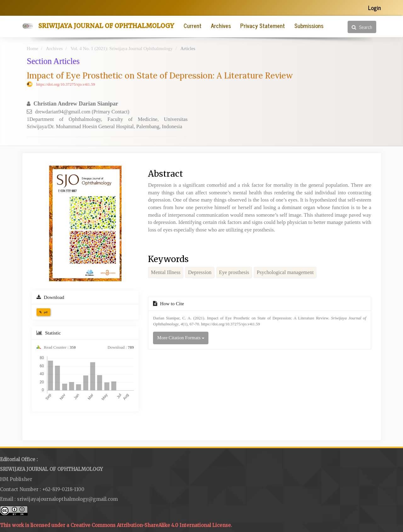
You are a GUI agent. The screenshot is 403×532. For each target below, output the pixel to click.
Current (193, 26)
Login (375, 8)
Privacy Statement (263, 26)
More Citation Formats (181, 338)
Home (32, 49)
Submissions (309, 26)
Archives (221, 26)
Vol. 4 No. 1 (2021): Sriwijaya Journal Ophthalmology (122, 49)
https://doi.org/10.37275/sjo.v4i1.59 (66, 84)
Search (362, 27)
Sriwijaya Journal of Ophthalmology (106, 26)
